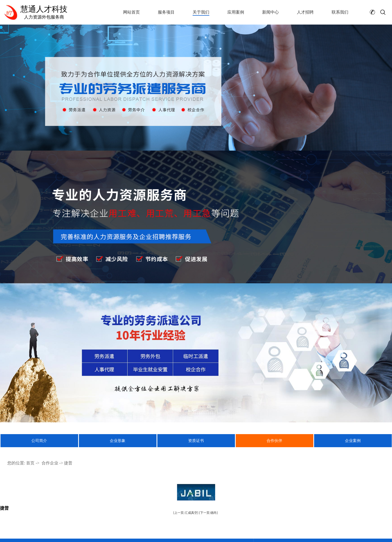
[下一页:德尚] (208, 513)
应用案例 (236, 12)
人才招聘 (305, 12)
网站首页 (131, 12)
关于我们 (201, 12)
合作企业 (50, 463)
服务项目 (166, 12)
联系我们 (340, 12)
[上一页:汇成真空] (186, 513)
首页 (30, 463)
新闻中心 (270, 12)
